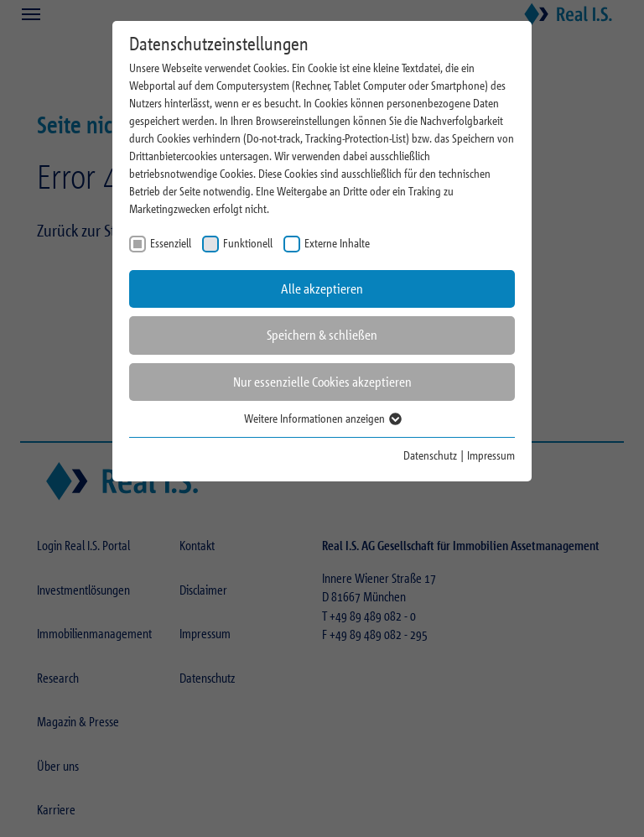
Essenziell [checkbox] (171, 243)
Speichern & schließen (322, 335)
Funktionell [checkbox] (248, 243)
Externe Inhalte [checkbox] (337, 243)
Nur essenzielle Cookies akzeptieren (322, 382)
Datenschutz (430, 455)
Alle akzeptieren (322, 289)
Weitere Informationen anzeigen (322, 418)
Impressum (491, 455)
